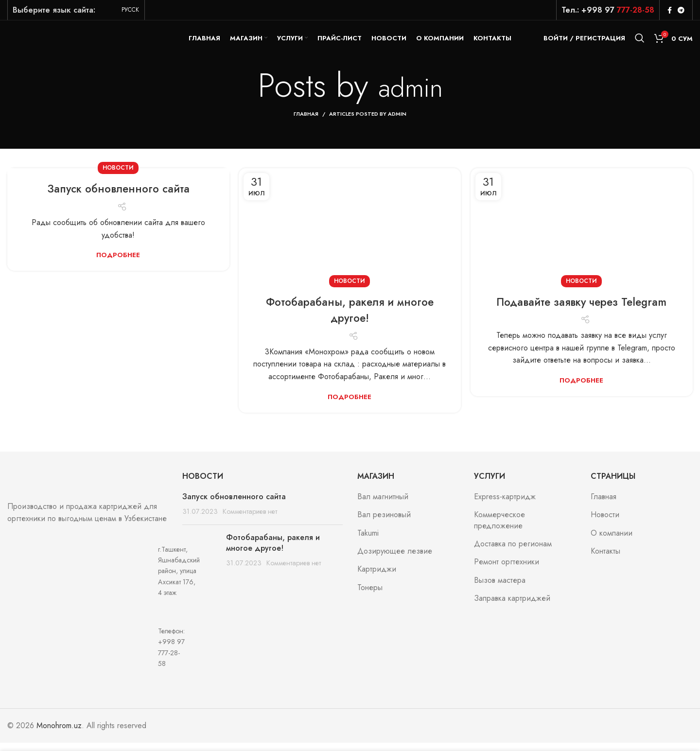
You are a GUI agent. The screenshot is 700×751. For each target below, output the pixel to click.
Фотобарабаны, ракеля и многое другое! (350, 318)
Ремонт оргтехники (507, 571)
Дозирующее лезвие (395, 559)
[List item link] (87, 656)
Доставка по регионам (513, 552)
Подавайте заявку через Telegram (582, 310)
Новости (118, 176)
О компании (612, 541)
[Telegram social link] (681, 10)
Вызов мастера (500, 589)
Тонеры (370, 596)
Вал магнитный (383, 505)
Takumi (368, 541)
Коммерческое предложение (499, 529)
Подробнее (118, 263)
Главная (306, 122)
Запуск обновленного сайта (118, 197)
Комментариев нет (250, 520)
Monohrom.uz (59, 734)
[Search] (640, 42)
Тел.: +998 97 (608, 10)
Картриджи (377, 578)
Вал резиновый (384, 524)
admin (410, 94)
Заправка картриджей (512, 607)
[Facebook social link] (670, 10)
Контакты (605, 559)
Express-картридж (505, 505)
